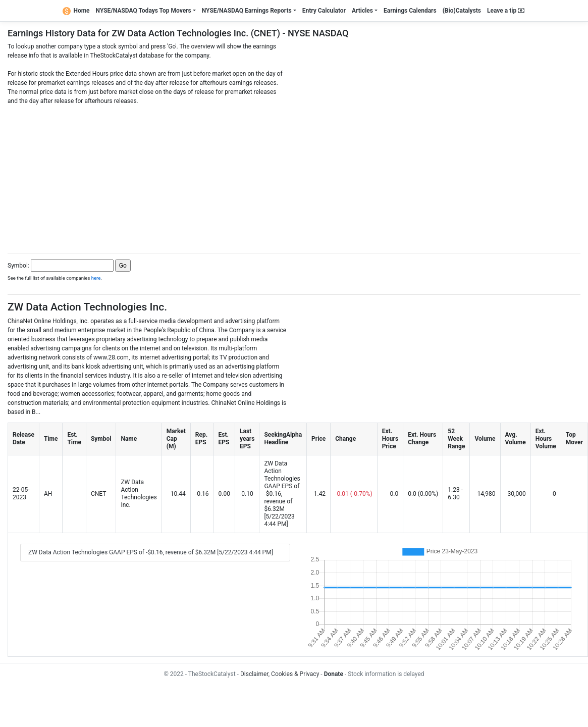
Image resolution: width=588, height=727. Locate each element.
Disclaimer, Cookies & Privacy (280, 674)
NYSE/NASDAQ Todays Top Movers (144, 11)
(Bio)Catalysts (462, 11)
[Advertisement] (294, 176)
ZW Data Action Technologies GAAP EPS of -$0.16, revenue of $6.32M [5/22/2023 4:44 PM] (151, 552)
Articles (362, 11)
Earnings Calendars (410, 11)
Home (76, 11)
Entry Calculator (324, 11)
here (96, 278)
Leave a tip (506, 11)
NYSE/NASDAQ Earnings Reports (247, 11)
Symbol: (18, 266)
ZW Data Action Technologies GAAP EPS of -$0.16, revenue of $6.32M (282, 486)
